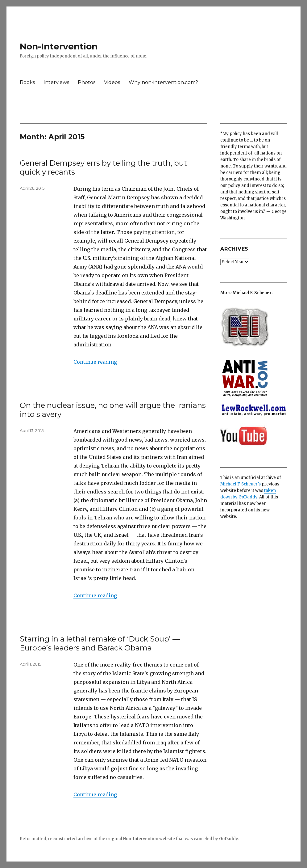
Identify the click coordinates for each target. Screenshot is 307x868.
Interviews (56, 82)
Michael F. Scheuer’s (241, 484)
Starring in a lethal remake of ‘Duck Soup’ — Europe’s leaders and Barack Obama (100, 643)
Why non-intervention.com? (163, 82)
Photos (87, 82)
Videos (112, 82)
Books (27, 82)
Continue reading (95, 362)
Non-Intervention (59, 46)
